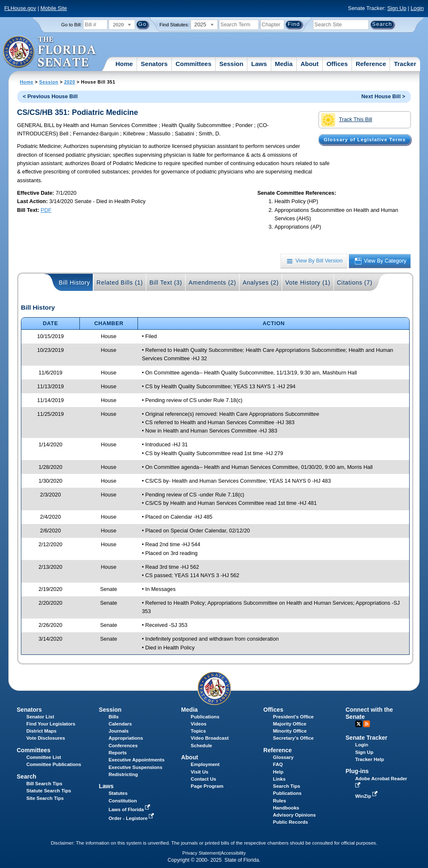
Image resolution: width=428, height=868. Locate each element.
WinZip (367, 796)
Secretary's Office (293, 738)
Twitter (359, 724)
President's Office (293, 717)
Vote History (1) (308, 283)
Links (279, 779)
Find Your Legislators (51, 724)
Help (278, 772)
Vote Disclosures (46, 738)
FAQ (278, 764)
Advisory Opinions (294, 815)
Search (27, 776)
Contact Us (203, 779)
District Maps (41, 731)
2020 (69, 82)
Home (124, 64)
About (310, 64)
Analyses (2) (261, 283)
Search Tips (287, 786)
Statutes (118, 793)
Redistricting (123, 774)
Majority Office (290, 724)
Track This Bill (347, 120)
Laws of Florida (130, 809)
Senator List (40, 717)
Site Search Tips (45, 798)
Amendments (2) (212, 283)
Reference (371, 64)
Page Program (207, 786)
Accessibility (233, 853)
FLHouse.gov (20, 8)
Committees (194, 64)
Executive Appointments (137, 760)
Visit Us (199, 772)
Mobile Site (54, 8)
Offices (337, 64)
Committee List (44, 757)
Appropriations (126, 738)
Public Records (290, 822)
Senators (154, 64)
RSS (367, 724)
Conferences (123, 746)
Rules (279, 801)
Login (417, 8)
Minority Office (290, 731)
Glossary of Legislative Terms (364, 140)
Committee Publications (54, 764)
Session (232, 64)
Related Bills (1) (120, 283)
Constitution (123, 801)
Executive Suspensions (136, 767)
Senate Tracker (367, 738)
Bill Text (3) (166, 283)
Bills (114, 717)
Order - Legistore (132, 818)
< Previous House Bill (50, 96)
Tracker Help (370, 759)
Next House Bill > (383, 96)
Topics (198, 731)
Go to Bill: (71, 25)
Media (284, 64)
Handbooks (286, 808)
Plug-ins (357, 771)
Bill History (75, 283)
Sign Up (397, 8)
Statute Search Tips (49, 791)
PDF (46, 210)
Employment (205, 764)
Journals (119, 731)
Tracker (405, 64)
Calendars (120, 724)
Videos (199, 724)
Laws (259, 64)
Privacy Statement (201, 853)
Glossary (283, 757)
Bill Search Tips (44, 784)
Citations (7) (355, 283)
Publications (205, 717)
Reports (118, 753)
